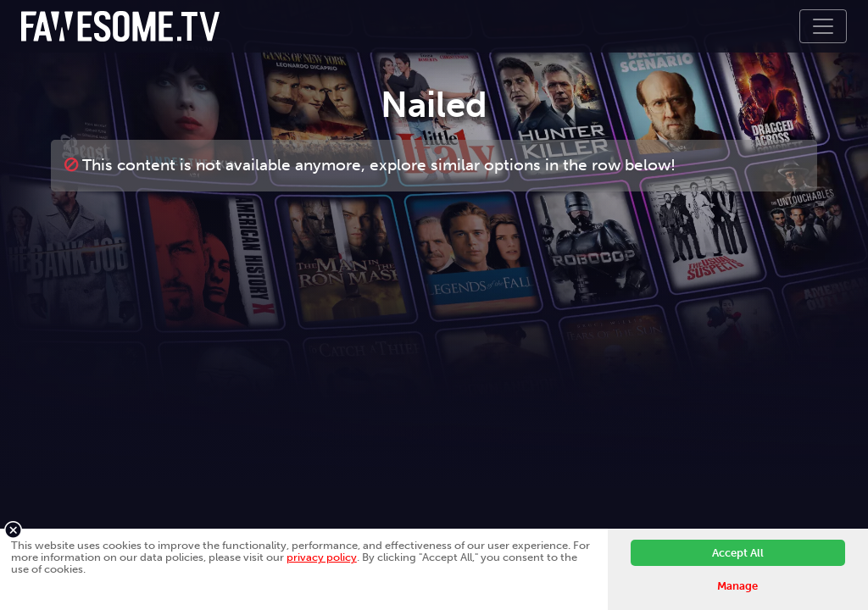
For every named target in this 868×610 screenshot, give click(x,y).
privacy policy (322, 557)
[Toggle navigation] (823, 26)
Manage (737, 586)
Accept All (738, 553)
